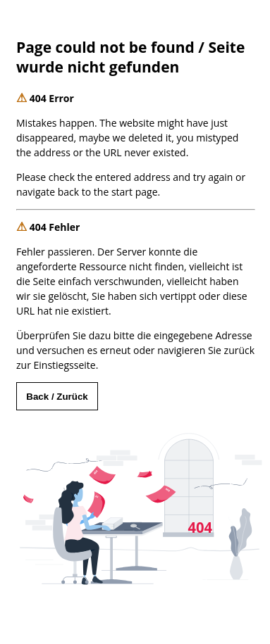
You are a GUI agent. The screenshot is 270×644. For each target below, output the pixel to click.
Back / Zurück (57, 397)
